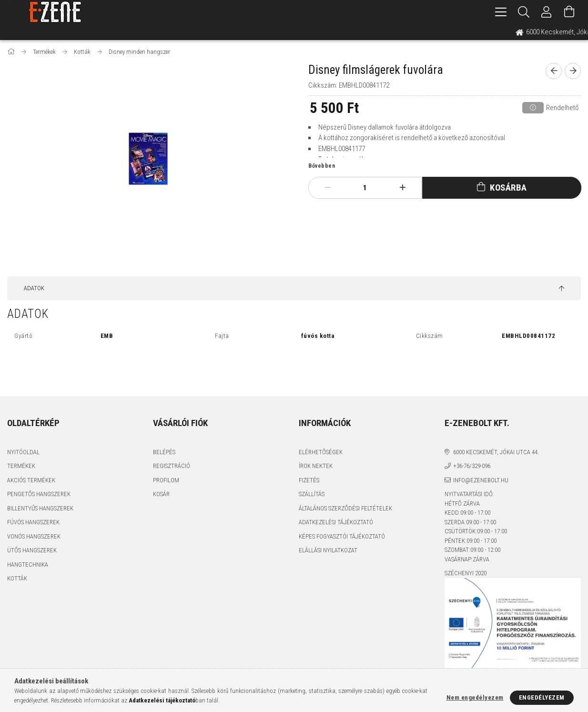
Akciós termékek (31, 480)
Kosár (161, 494)
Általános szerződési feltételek (345, 508)
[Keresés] (524, 12)
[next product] (573, 71)
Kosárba (508, 188)
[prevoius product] (554, 71)
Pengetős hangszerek (39, 494)
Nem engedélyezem (475, 697)
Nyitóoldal (23, 452)
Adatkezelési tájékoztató (336, 522)
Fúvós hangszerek (33, 522)
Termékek (21, 466)
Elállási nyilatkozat (328, 550)
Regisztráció (172, 466)
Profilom (166, 480)
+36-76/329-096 (472, 466)
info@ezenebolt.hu (481, 480)
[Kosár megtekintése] (569, 12)
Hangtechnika (28, 565)
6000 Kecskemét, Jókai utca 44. (496, 452)
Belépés (164, 452)
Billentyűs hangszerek (40, 508)
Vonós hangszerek (34, 536)
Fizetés (309, 480)
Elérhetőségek (321, 452)
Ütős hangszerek (32, 550)
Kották (17, 578)
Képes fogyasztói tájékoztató (342, 536)
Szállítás (312, 494)
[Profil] (547, 12)
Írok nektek (316, 466)
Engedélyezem (542, 697)
